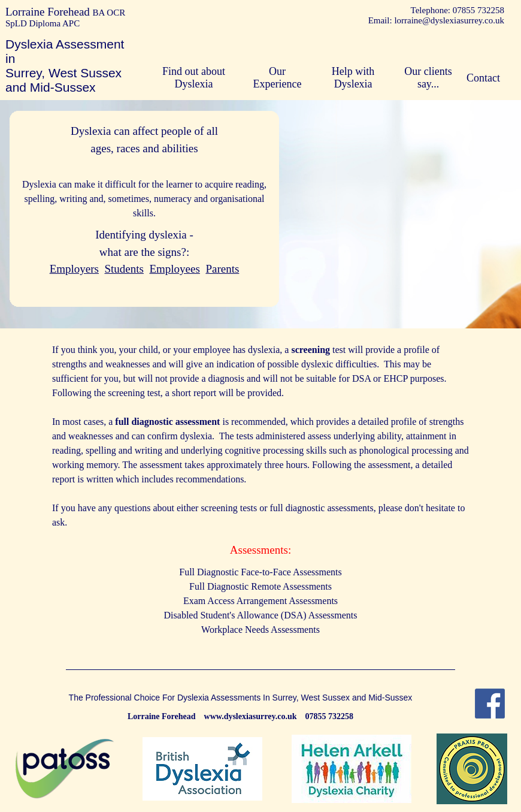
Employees (174, 269)
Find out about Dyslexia (194, 78)
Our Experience (278, 78)
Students (124, 269)
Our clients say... (428, 78)
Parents (222, 269)
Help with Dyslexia (353, 78)
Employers (74, 269)
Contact (483, 78)
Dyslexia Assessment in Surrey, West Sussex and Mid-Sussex (65, 66)
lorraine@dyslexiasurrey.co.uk (449, 20)
